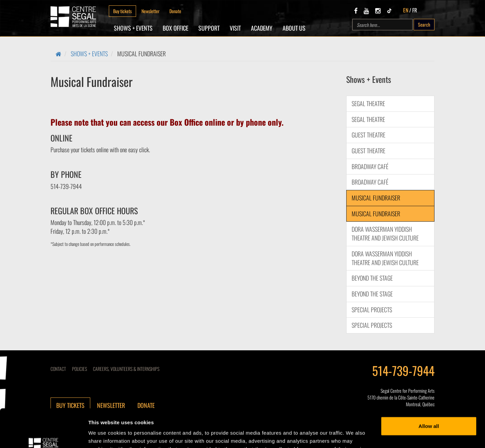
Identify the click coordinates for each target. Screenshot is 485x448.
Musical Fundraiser (376, 198)
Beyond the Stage (372, 278)
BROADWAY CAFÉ (370, 166)
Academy (262, 28)
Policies (79, 369)
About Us (294, 28)
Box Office (175, 28)
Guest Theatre (368, 135)
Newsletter (151, 11)
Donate (175, 11)
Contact (58, 369)
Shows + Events (133, 28)
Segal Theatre (368, 103)
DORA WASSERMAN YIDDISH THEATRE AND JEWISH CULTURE (385, 233)
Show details (104, 435)
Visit (235, 28)
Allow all (429, 393)
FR (415, 10)
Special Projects (372, 310)
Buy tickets (122, 11)
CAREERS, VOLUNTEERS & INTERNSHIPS (126, 369)
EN (406, 10)
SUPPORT (209, 28)
